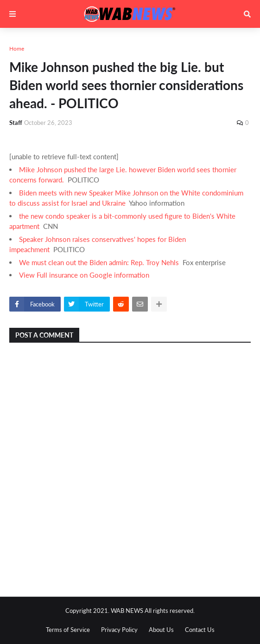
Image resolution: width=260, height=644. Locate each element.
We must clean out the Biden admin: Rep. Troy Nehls (99, 262)
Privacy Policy (119, 630)
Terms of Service (68, 630)
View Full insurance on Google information (84, 275)
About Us (161, 630)
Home (17, 49)
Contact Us (200, 630)
